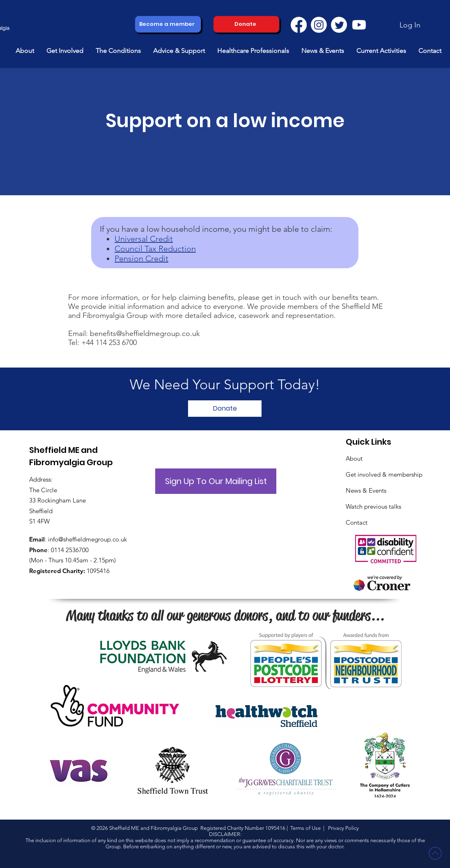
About (354, 458)
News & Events (366, 490)
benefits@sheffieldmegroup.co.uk (145, 333)
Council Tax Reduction (155, 249)
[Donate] (246, 24)
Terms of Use (305, 828)
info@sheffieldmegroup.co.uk (87, 539)
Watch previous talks (373, 506)
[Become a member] (168, 24)
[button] (25, 51)
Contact (357, 522)
